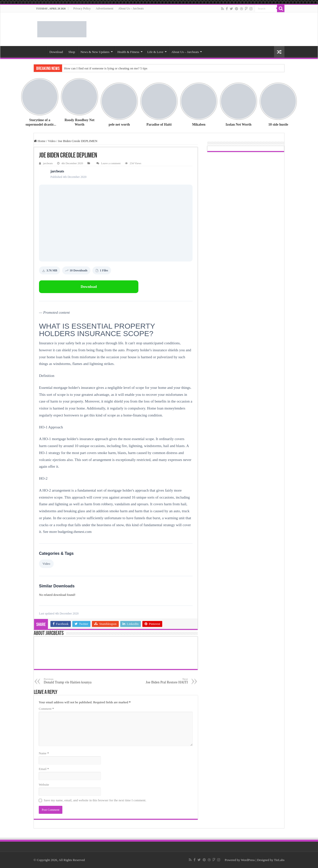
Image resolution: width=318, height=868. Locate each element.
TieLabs (279, 860)
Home (40, 141)
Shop (72, 52)
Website (44, 785)
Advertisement (104, 8)
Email (44, 769)
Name (44, 753)
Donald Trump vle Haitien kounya (69, 681)
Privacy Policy (82, 8)
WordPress (248, 860)
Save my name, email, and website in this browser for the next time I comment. (95, 800)
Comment (46, 709)
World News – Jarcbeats (40, 51)
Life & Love (155, 52)
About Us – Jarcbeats (131, 8)
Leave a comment (111, 163)
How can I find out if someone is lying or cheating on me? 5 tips (106, 68)
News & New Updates (95, 52)
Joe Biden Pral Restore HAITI (162, 681)
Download (56, 52)
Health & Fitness (128, 52)
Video (52, 141)
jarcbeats (48, 163)
